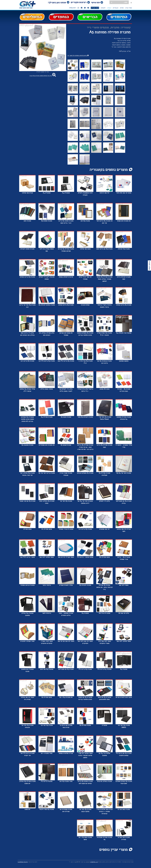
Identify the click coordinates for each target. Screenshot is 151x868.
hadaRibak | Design (23, 862)
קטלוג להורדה (149, 265)
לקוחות (103, 8)
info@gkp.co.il (94, 862)
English (73, 8)
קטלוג (109, 8)
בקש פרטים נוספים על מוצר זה (78, 55)
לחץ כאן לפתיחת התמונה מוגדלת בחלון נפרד (43, 76)
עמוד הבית (129, 8)
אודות (122, 8)
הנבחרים (115, 8)
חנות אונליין (95, 8)
